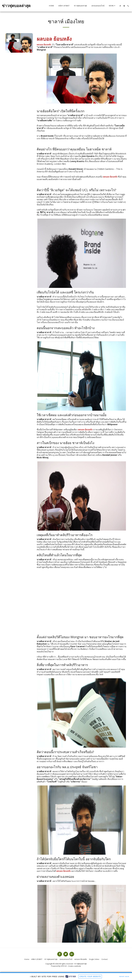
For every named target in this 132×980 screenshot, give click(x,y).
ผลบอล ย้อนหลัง (110, 177)
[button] (120, 6)
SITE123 (64, 966)
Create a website (74, 966)
